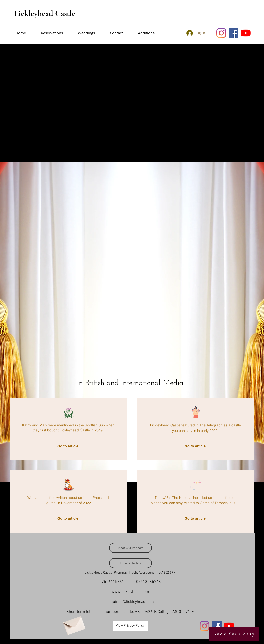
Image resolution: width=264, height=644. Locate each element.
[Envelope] (74, 624)
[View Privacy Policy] (130, 626)
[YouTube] (246, 33)
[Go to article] (68, 446)
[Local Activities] (130, 563)
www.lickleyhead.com (130, 592)
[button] (150, 33)
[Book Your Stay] (234, 634)
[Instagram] (221, 33)
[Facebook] (234, 33)
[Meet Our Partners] (130, 548)
